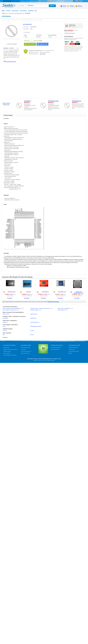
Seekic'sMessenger (80, 6)
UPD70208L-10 (45, 292)
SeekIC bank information (74, 351)
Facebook (74, 1)
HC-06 (4, 326)
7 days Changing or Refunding (10, 355)
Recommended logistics (56, 347)
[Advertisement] (18, 81)
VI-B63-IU (5, 331)
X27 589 (32, 331)
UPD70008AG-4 (27, 101)
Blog (36, 11)
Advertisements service (47, 359)
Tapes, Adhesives (63, 310)
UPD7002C (28, 292)
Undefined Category (36, 310)
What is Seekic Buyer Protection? (10, 349)
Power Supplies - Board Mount (11, 310)
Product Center (15, 11)
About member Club (25, 353)
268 (70, 27)
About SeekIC (30, 359)
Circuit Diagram (23, 11)
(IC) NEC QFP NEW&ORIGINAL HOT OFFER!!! (79, 293)
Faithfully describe (7, 351)
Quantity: (26, 41)
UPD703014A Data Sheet (10, 62)
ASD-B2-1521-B (34, 314)
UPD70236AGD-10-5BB (53, 101)
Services (36, 359)
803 (4, 335)
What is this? (7, 105)
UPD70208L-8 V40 (62, 292)
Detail (18, 48)
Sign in (40, 1)
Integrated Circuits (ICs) (19, 13)
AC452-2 (32, 335)
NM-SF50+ (5, 322)
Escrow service (6, 347)
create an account (33, 1)
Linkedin (76, 1)
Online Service (53, 1)
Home (3, 11)
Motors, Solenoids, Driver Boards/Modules (13, 308)
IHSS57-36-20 (6, 314)
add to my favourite (70, 33)
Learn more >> (43, 54)
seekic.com (8, 5)
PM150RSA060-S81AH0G (36, 326)
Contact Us (55, 359)
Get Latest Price (27, 24)
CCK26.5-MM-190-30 (35, 322)
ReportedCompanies (72, 6)
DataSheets (31, 11)
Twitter (77, 1)
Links (60, 359)
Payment (40, 359)
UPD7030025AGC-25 (77, 101)
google (79, 1)
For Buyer (8, 11)
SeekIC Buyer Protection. (53, 302)
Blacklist (70, 353)
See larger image (12, 44)
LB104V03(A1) (33, 318)
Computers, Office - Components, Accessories (41, 308)
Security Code (72, 349)
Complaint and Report (73, 347)
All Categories (11, 13)
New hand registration (26, 347)
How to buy (23, 349)
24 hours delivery (7, 353)
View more (5, 337)
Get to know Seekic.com (26, 351)
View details (10, 298)
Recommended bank (55, 349)
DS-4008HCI (5, 318)
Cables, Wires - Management (65, 308)
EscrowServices (65, 6)
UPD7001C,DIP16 (11, 292)
